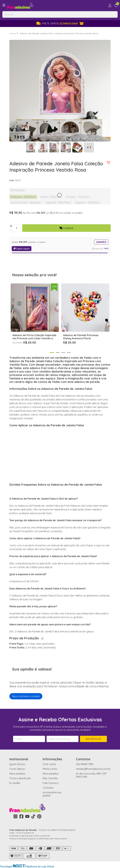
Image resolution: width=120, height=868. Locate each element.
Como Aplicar (17, 769)
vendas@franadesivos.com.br (93, 769)
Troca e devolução (20, 778)
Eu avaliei (15, 783)
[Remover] (11, 230)
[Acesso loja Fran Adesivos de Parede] (110, 5)
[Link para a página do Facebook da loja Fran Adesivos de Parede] (21, 816)
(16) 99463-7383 (85, 764)
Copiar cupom (22, 249)
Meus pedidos (17, 774)
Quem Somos (17, 764)
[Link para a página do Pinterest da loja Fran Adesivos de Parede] (39, 816)
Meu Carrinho (50, 778)
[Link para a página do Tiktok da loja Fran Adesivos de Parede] (33, 816)
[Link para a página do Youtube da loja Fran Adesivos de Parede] (27, 816)
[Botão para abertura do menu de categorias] (4, 5)
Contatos (48, 788)
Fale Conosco (51, 783)
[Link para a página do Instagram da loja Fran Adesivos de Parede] (15, 816)
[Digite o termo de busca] (56, 14)
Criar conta (49, 764)
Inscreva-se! (93, 739)
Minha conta (50, 769)
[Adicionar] (11, 226)
